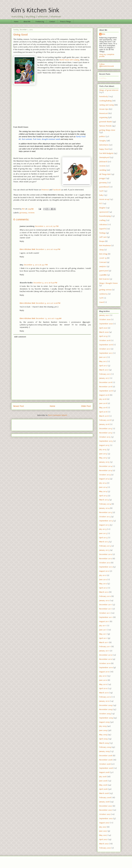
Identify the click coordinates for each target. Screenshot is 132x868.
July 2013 (103, 529)
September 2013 (106, 521)
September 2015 (106, 441)
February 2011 (105, 647)
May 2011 (103, 634)
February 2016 (105, 420)
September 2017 (106, 353)
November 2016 (106, 387)
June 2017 (103, 357)
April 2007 (103, 839)
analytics (103, 266)
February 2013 (105, 546)
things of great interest (109, 90)
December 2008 (106, 756)
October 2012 (105, 563)
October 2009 (105, 714)
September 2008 (106, 768)
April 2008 (103, 789)
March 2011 (104, 642)
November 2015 (106, 433)
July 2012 (103, 575)
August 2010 (104, 672)
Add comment (20, 337)
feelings (103, 233)
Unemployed (104, 157)
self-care (103, 237)
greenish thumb (106, 122)
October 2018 (105, 340)
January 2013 (104, 550)
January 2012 (104, 600)
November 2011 (106, 609)
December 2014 (106, 466)
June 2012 (103, 580)
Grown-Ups (104, 109)
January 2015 (104, 462)
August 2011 (104, 621)
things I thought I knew (108, 283)
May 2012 (103, 584)
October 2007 (105, 814)
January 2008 (104, 802)
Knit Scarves (104, 279)
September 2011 (106, 617)
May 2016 (103, 408)
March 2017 (104, 370)
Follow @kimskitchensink (107, 65)
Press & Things (66, 22)
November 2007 (106, 810)
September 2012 (106, 567)
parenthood (104, 187)
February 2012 (105, 596)
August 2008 (104, 772)
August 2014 (104, 479)
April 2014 (103, 496)
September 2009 (106, 718)
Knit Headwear (105, 245)
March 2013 (104, 542)
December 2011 (106, 605)
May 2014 (103, 491)
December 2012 (106, 554)
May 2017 (103, 361)
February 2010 (105, 697)
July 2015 (103, 449)
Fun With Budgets (106, 153)
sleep (102, 250)
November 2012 (106, 559)
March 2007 (104, 844)
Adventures (104, 145)
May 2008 (103, 785)
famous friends (105, 126)
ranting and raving (107, 105)
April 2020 (103, 328)
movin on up (104, 199)
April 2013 (103, 538)
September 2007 (106, 818)
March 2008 (104, 793)
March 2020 (104, 332)
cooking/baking (105, 101)
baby (101, 195)
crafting (102, 220)
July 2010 (103, 676)
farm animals (27, 139)
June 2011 (103, 630)
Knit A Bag (103, 254)
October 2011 (105, 613)
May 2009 (103, 735)
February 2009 (105, 747)
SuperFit (103, 229)
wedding (103, 170)
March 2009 (104, 743)
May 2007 (103, 835)
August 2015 (104, 445)
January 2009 (104, 751)
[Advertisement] (29, 424)
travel (102, 302)
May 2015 (103, 458)
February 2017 (105, 374)
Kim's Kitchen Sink (35, 10)
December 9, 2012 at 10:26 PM (48, 303)
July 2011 (103, 626)
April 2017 (103, 366)
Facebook (57, 190)
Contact (52, 22)
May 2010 (103, 684)
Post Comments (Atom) (58, 415)
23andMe (103, 275)
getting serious (105, 290)
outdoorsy (103, 294)
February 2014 (105, 504)
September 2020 (106, 324)
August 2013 (104, 525)
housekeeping (105, 216)
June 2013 (103, 533)
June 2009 (103, 730)
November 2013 (106, 512)
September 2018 (106, 345)
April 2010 (103, 688)
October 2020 (105, 319)
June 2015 (103, 454)
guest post (104, 271)
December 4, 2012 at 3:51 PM (36, 265)
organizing (103, 117)
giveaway (23, 213)
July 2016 (103, 399)
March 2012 (104, 592)
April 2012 (103, 588)
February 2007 (105, 848)
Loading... (103, 78)
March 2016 (104, 416)
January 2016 (104, 424)
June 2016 (103, 403)
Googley (103, 141)
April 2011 (103, 638)
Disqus (102, 241)
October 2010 (105, 663)
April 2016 (103, 412)
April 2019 (103, 336)
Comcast (103, 262)
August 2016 (104, 395)
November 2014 (106, 470)
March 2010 (104, 693)
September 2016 (106, 391)
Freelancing (40, 22)
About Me (27, 22)
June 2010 (103, 680)
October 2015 (105, 437)
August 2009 (104, 722)
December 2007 (106, 806)
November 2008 (106, 760)
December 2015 (106, 429)
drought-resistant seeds (51, 139)
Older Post (86, 406)
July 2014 (103, 483)
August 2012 (104, 571)
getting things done (107, 130)
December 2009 (106, 705)
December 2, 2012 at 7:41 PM (47, 226)
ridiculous (103, 225)
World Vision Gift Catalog (69, 60)
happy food (104, 149)
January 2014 (104, 508)
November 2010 (106, 659)
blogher (102, 208)
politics (102, 136)
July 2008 (103, 777)
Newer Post (19, 406)
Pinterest (45, 190)
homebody (104, 96)
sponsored (104, 212)
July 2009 (103, 726)
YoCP (101, 191)
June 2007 (103, 831)
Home (16, 22)
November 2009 (106, 709)
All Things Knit (105, 174)
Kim (104, 34)
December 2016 (106, 382)
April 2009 (103, 739)
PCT (101, 204)
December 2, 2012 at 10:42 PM (48, 249)
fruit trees (37, 139)
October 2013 (105, 517)
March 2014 (104, 500)
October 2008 (105, 764)
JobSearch (103, 162)
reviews (31, 213)
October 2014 (105, 475)
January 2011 (104, 651)
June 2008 (103, 781)
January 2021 (104, 315)
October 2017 (105, 349)
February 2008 (105, 798)
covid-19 (103, 258)
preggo (102, 178)
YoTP (101, 298)
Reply (22, 241)
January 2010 (104, 701)
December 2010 (106, 655)
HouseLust (104, 113)
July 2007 (103, 827)
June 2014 (103, 487)
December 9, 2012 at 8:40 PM (45, 283)
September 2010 (106, 667)
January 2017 (104, 378)
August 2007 (104, 823)
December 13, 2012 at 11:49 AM (49, 318)
